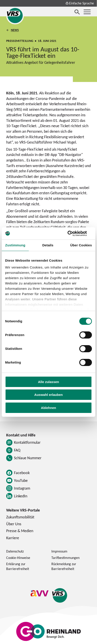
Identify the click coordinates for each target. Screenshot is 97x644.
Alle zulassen (48, 382)
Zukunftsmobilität (20, 517)
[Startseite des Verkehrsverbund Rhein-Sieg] (15, 16)
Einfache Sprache (80, 3)
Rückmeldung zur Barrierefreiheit (64, 566)
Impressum (59, 551)
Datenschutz (15, 551)
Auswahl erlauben (48, 395)
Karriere (13, 538)
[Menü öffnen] (87, 12)
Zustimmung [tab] (15, 245)
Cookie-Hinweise (18, 558)
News (15, 30)
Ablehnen (48, 408)
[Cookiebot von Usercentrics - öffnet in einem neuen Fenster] (73, 233)
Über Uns (14, 524)
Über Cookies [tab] (81, 245)
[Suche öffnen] (77, 12)
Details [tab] (48, 245)
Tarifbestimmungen (65, 558)
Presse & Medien (20, 531)
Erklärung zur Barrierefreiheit (18, 566)
